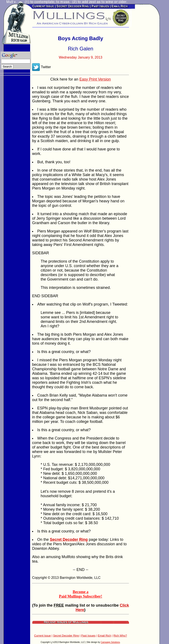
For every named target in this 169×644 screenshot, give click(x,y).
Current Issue (42, 636)
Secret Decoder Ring (66, 636)
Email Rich (104, 636)
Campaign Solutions (110, 642)
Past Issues (88, 636)
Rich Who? (120, 636)
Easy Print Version (95, 79)
